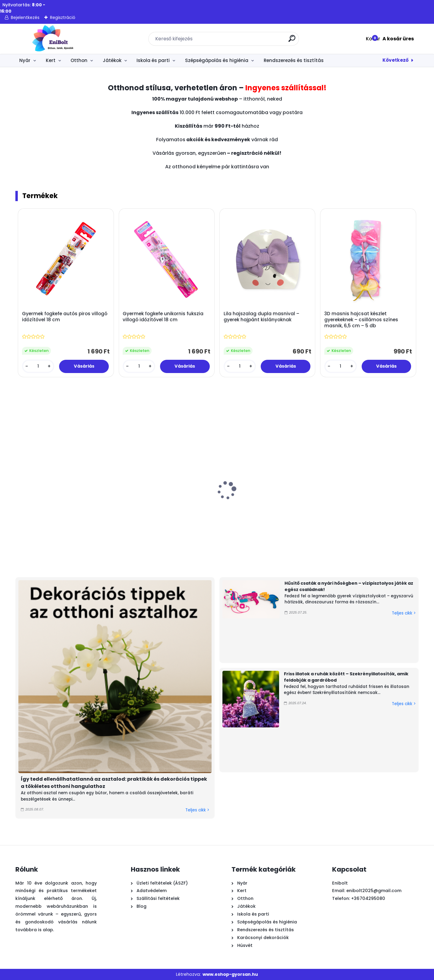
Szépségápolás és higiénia (217, 60)
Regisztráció (63, 17)
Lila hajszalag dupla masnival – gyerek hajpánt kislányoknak (261, 317)
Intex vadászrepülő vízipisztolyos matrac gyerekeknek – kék (315, 513)
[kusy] (38, 366)
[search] (292, 41)
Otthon (79, 60)
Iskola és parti (153, 60)
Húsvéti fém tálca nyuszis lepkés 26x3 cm (384, 510)
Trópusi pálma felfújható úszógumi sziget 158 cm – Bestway (48, 513)
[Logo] (52, 39)
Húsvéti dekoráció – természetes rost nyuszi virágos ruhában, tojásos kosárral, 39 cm (184, 516)
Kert (51, 60)
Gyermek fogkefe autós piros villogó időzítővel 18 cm (65, 317)
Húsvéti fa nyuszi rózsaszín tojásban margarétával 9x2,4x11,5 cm (250, 516)
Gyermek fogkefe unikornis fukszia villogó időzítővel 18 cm (163, 317)
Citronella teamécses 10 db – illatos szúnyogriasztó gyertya (115, 513)
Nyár (25, 60)
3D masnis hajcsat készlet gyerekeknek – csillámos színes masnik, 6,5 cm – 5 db (361, 320)
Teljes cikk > (197, 810)
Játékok (112, 60)
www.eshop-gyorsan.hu (230, 974)
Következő (396, 60)
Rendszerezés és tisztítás (294, 60)
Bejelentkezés (25, 17)
